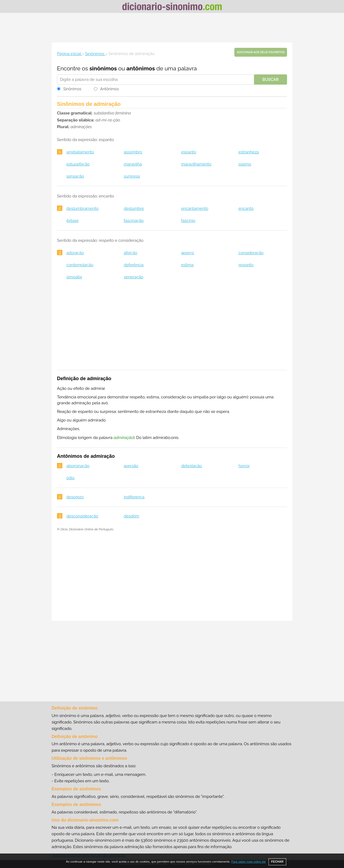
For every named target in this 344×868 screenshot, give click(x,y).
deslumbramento (83, 208)
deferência (134, 265)
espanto (189, 152)
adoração (75, 253)
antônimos (141, 68)
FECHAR (277, 862)
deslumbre (134, 208)
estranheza (249, 152)
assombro (133, 152)
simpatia (74, 277)
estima (187, 265)
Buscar (270, 80)
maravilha (133, 164)
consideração (251, 253)
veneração (133, 277)
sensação (75, 176)
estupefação (78, 164)
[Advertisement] (172, 28)
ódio (70, 478)
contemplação (80, 265)
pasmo (245, 164)
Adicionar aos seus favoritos (261, 52)
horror (244, 466)
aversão (131, 466)
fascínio (188, 221)
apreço (188, 253)
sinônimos (103, 68)
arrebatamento (80, 152)
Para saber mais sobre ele (248, 862)
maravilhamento (196, 164)
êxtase (72, 221)
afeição (130, 253)
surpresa (132, 176)
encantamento (195, 208)
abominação (78, 466)
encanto (246, 208)
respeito (246, 265)
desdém (131, 516)
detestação (192, 466)
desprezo (75, 497)
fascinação (134, 221)
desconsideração (82, 516)
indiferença (134, 497)
